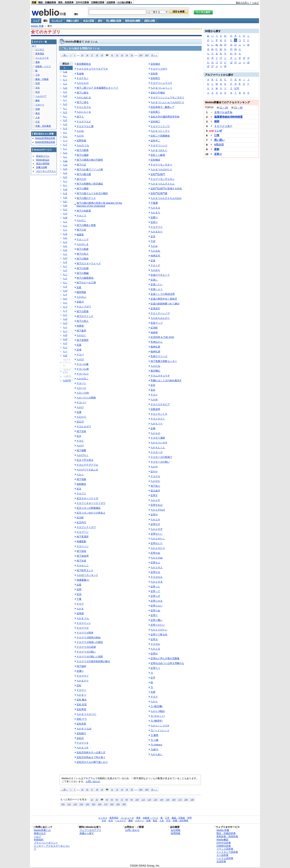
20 (97, 799)
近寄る (154, 639)
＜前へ (65, 55)
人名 (38, 118)
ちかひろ (81, 417)
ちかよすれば (158, 510)
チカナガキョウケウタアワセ (92, 69)
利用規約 (39, 840)
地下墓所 (81, 331)
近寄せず (155, 524)
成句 (100, 21)
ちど (65, 315)
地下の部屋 (83, 311)
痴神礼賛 (155, 347)
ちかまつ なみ (84, 729)
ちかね (80, 131)
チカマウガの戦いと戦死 (90, 657)
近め (153, 390)
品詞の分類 (150, 21)
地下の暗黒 (83, 150)
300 (147, 55)
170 (180, 799)
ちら (65, 226)
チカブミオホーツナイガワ (91, 503)
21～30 (238, 108)
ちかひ (80, 407)
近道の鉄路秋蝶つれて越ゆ (165, 304)
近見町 (154, 328)
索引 (45, 21)
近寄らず (155, 596)
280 (112, 804)
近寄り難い (157, 620)
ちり (65, 230)
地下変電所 (83, 537)
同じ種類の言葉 (114, 21)
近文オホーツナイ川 (87, 498)
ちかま (80, 609)
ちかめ (154, 399)
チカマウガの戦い (86, 652)
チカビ (80, 441)
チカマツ (81, 690)
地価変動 (81, 541)
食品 (38, 113)
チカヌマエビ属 (85, 126)
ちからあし (157, 754)
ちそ (65, 128)
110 (143, 799)
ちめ (65, 205)
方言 (38, 122)
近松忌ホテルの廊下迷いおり (92, 762)
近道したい (157, 284)
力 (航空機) (157, 706)
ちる (65, 234)
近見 (153, 236)
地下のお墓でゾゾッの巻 (90, 169)
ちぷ (65, 347)
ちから (154, 702)
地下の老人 (83, 321)
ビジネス (40, 49)
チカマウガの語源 (86, 647)
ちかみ (154, 246)
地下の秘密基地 (85, 278)
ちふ (65, 181)
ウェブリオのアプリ (90, 830)
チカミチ (155, 265)
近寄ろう (155, 668)
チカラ (154, 697)
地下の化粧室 (84, 211)
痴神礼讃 (155, 352)
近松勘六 (81, 733)
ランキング (57, 21)
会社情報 (176, 830)
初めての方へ (242, 3)
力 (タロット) (158, 716)
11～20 (224, 108)
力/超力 (155, 749)
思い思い (219, 140)
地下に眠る (83, 93)
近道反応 (155, 308)
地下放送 (81, 551)
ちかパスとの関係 (86, 398)
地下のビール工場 (86, 283)
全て (34, 46)
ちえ (65, 84)
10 (92, 799)
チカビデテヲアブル (87, 465)
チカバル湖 (83, 369)
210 (69, 804)
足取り (218, 154)
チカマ (80, 604)
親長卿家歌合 (84, 64)
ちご (65, 274)
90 (132, 799)
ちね (65, 165)
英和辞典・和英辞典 (227, 836)
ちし (65, 116)
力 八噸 (155, 740)
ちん (65, 254)
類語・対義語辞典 (47, 2)
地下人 (80, 117)
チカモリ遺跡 (158, 438)
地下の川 (81, 179)
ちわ (65, 246)
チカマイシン (84, 623)
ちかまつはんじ (159, 150)
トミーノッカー (223, 126)
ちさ (65, 112)
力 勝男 (155, 735)
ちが (65, 258)
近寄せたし (157, 534)
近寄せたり (157, 543)
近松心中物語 (158, 93)
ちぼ (65, 335)
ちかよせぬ (157, 558)
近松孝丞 (81, 709)
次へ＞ (154, 55)
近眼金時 (155, 409)
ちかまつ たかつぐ (87, 714)
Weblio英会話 (43, 160)
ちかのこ (81, 220)
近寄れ (154, 654)
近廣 (79, 412)
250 (93, 804)
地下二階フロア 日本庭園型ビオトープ (97, 88)
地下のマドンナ (85, 316)
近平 (153, 678)
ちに (65, 157)
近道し (154, 280)
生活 (38, 92)
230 (81, 804)
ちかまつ (81, 695)
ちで (65, 311)
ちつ (65, 141)
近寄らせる (157, 601)
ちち (65, 137)
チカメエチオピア (160, 404)
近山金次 (155, 491)
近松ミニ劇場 (158, 155)
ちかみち (155, 270)
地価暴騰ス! (83, 580)
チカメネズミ (158, 419)
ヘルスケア (41, 96)
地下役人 (155, 486)
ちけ (65, 104)
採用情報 (176, 833)
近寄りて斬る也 (159, 635)
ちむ (65, 202)
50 (112, 799)
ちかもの (155, 433)
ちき (65, 96)
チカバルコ (83, 374)
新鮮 (217, 149)
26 (87, 55)
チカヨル (155, 644)
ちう (65, 80)
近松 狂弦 (82, 704)
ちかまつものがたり (161, 169)
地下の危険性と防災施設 (90, 184)
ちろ (65, 242)
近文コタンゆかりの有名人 (91, 513)
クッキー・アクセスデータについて (52, 847)
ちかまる (155, 208)
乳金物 (80, 74)
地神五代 (155, 256)
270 (106, 804)
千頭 (153, 241)
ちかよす (155, 500)
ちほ (65, 189)
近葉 (79, 345)
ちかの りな (83, 145)
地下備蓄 (81, 450)
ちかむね (155, 366)
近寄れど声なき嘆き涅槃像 (165, 658)
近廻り (154, 217)
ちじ (65, 283)
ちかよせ (155, 519)
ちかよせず (157, 529)
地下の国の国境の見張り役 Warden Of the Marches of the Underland (99, 204)
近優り (80, 671)
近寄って (155, 591)
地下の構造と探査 (86, 225)
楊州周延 (81, 292)
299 (141, 55)
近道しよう (157, 289)
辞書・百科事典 (43, 126)
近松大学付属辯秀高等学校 (165, 117)
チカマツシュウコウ (161, 83)
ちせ (65, 124)
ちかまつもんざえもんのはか (166, 198)
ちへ (65, 185)
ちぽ (65, 356)
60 (117, 799)
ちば (65, 319)
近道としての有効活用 (163, 294)
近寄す (154, 495)
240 (87, 804)
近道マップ (157, 323)
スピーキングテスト (46, 171)
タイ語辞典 (222, 855)
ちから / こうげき (160, 726)
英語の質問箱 (43, 164)
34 (127, 55)
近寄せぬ (155, 553)
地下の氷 (81, 230)
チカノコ (81, 216)
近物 (153, 428)
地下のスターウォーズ (89, 263)
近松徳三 (155, 122)
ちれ (65, 238)
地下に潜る (83, 102)
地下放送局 (83, 556)
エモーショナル (223, 112)
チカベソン (83, 546)
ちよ (65, 222)
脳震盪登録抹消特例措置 (228, 117)
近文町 (80, 518)
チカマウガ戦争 (85, 633)
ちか (65, 92)
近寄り (154, 615)
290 (118, 804)
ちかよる (155, 649)
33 (122, 55)
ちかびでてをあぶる (87, 470)
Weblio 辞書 (37, 26)
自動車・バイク (43, 66)
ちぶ (65, 327)
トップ (36, 21)
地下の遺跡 (83, 155)
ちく (65, 100)
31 (112, 55)
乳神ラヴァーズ (159, 356)
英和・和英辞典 (66, 2)
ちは (65, 173)
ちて (65, 145)
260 (100, 804)
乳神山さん (157, 342)
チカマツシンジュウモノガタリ (167, 97)
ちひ (65, 177)
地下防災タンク (85, 570)
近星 (79, 585)
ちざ (65, 279)
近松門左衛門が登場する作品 (166, 188)
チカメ (154, 395)
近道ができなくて (160, 275)
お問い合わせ (93, 781)
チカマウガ (83, 628)
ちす (65, 120)
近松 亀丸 (82, 700)
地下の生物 (83, 268)
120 (149, 799)
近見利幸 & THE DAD (162, 337)
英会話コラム (43, 156)
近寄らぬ (155, 610)
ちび (65, 323)
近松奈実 (81, 724)
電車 (38, 62)
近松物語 (155, 160)
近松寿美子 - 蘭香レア (162, 107)
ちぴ (65, 343)
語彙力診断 (42, 167)
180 (186, 799)
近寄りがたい (158, 625)
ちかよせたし (158, 538)
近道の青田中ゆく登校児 (164, 299)
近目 (153, 385)
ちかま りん (83, 618)
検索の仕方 (40, 833)
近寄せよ (155, 563)
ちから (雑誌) (158, 711)
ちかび (80, 446)
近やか (154, 471)
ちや (65, 214)
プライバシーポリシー (46, 843)
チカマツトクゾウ (160, 126)
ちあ (65, 72)
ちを (65, 250)
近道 (153, 260)
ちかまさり (83, 681)
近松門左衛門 (158, 174)
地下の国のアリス (86, 198)
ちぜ (65, 291)
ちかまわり (157, 232)
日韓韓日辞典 (98, 2)
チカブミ (81, 494)
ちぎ (65, 262)
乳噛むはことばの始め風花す (166, 380)
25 (82, 55)
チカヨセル (157, 577)
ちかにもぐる (84, 112)
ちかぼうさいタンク (87, 575)
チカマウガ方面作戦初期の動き (93, 661)
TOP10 (209, 107)
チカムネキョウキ (160, 376)
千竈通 (154, 203)
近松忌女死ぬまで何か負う (91, 757)
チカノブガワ (84, 307)
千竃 (79, 599)
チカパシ (81, 383)
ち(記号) (67, 381)
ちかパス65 (83, 393)
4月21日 (219, 145)
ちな (65, 153)
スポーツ (40, 105)
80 (127, 799)
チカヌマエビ (84, 122)
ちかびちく (83, 455)
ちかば (80, 359)
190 (192, 799)
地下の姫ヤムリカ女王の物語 (92, 193)
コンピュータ (42, 58)
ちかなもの (83, 83)
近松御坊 (155, 64)
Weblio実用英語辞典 (45, 142)
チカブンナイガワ (86, 527)
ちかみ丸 (155, 251)
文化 (38, 88)
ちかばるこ (83, 379)
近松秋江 (155, 78)
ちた (65, 133)
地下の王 (81, 165)
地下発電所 (83, 340)
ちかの (80, 136)
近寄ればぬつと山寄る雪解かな (167, 663)
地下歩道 (81, 561)
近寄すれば (157, 505)
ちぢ (65, 303)
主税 (153, 692)
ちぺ (65, 351)
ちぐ (65, 266)
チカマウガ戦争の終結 (89, 637)
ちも (65, 210)
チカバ (80, 355)
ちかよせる (157, 582)
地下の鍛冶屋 (84, 174)
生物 (38, 109)
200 (63, 804)
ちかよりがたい (159, 630)
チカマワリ (157, 227)
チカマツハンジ (159, 145)
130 (155, 799)
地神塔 (154, 332)
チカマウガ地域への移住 (90, 642)
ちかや (154, 467)
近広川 (80, 422)
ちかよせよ (157, 567)
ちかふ (80, 474)
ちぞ (65, 295)
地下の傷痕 (83, 188)
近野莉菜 (81, 141)
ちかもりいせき (159, 443)
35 (132, 55)
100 (137, 799)
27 (92, 55)
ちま (65, 193)
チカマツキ (83, 743)
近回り (154, 222)
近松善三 (155, 112)
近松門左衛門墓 (159, 193)
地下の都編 (83, 273)
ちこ (65, 108)
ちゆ (65, 218)
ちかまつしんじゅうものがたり (167, 102)
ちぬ (65, 161)
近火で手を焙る (85, 460)
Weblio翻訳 (222, 840)
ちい (65, 76)
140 (162, 799)
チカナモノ (83, 78)
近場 (79, 350)
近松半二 (155, 141)
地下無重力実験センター (164, 361)
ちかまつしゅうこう (161, 88)
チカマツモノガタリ (161, 165)
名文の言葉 (88, 21)
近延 (79, 287)
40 (107, 799)
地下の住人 (83, 254)
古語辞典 (111, 2)
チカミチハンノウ (160, 313)
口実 (217, 135)
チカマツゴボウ (159, 69)
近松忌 (80, 738)
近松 (79, 685)
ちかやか (155, 481)
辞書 (34, 2)
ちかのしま (83, 244)
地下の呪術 (83, 259)
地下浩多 (81, 431)
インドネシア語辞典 (227, 852)
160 (174, 799)
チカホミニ (83, 565)
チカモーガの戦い (160, 462)
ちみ (65, 197)
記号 (237, 88)
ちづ (65, 307)
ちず (65, 287)
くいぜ (218, 131)
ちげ (65, 270)
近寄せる (155, 572)
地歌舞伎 (81, 484)
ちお (65, 88)
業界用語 (40, 54)
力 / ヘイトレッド (160, 730)
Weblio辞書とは (42, 830)
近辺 (79, 594)
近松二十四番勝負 (160, 136)
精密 (217, 121)
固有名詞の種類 (133, 21)
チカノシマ (83, 239)
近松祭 (154, 74)
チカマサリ (83, 676)
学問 (38, 83)
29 (102, 55)
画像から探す (73, 21)
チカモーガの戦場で (161, 457)
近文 (79, 489)
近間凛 (80, 613)
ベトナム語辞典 (225, 858)
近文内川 (81, 522)
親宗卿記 (155, 371)
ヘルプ (255, 3)
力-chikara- (157, 745)
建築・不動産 (42, 79)
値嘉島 (80, 235)
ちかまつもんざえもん (163, 184)
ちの (65, 169)
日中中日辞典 (82, 2)
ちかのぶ (81, 297)
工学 (38, 75)
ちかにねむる (84, 97)
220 (75, 804)
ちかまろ (155, 213)
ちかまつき (83, 748)
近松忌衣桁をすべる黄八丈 (91, 752)
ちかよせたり (158, 548)
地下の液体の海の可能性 (90, 160)
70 (122, 799)
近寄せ (154, 515)
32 (117, 55)
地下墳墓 (81, 479)
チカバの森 (83, 364)
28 (97, 55)
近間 (79, 589)
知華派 (80, 326)
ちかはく (81, 335)
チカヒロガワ (84, 427)
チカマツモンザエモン (163, 179)
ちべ (65, 331)
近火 (79, 436)
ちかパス (81, 388)
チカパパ (81, 402)
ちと (65, 149)
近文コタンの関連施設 (89, 508)
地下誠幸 (81, 666)
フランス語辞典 (225, 849)
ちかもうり (157, 424)
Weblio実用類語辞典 (45, 138)
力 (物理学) (157, 721)
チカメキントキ (159, 414)
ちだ (65, 299)
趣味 (38, 100)
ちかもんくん (158, 447)
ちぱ (65, 339)
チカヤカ (155, 476)
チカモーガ (157, 452)
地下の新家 (83, 249)
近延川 (80, 302)
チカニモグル (84, 107)
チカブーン (83, 532)
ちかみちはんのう (160, 318)
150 (168, 799)
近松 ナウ (82, 719)
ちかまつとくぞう (160, 131)
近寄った (155, 587)
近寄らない (157, 606)
